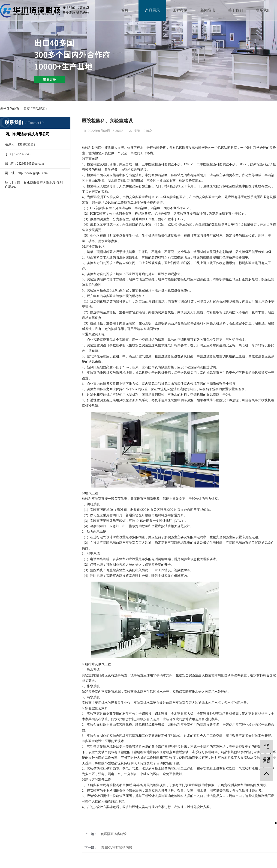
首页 (125, 10)
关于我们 (235, 10)
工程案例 (180, 10)
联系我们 (263, 10)
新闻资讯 (208, 10)
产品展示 (152, 10)
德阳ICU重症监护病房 (116, 848)
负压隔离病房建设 (114, 834)
